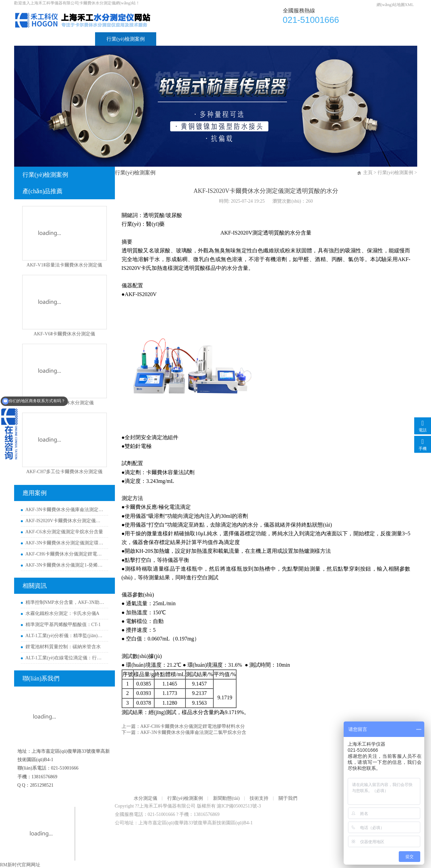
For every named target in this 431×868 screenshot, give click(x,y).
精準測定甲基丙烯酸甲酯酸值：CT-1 (63, 625)
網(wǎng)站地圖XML (395, 5)
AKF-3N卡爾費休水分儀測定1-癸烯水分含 (65, 565)
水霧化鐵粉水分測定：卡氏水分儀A (62, 613)
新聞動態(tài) (182, 39)
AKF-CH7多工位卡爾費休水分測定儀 (64, 472)
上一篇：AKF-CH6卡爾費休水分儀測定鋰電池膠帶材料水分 (183, 726)
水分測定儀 (71, 39)
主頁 (368, 173)
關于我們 (272, 39)
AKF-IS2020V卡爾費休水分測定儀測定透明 (65, 521)
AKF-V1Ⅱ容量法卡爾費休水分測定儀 (64, 265)
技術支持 (229, 39)
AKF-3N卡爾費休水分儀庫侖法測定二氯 (65, 510)
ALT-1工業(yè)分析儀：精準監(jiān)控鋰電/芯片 (65, 636)
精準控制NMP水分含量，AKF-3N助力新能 (65, 602)
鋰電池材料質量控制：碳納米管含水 (63, 647)
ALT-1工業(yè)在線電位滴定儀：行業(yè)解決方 (65, 658)
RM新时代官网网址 (20, 865)
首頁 (31, 39)
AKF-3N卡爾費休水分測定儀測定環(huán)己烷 (65, 543)
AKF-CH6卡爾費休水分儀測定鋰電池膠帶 (65, 554)
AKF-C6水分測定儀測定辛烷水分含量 (64, 532)
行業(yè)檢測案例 (126, 39)
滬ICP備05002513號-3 (239, 806)
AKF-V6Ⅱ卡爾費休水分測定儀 (64, 334)
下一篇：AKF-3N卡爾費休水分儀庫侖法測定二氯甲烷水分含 (184, 732)
